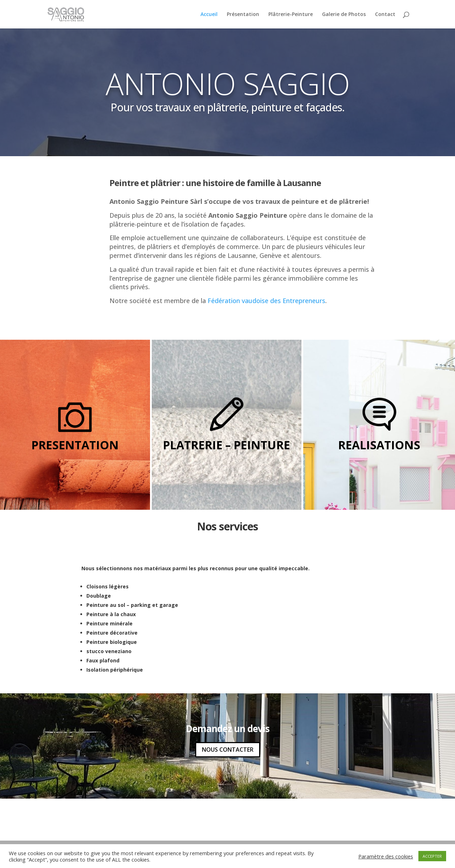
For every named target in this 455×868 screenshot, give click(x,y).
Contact (385, 15)
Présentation (243, 15)
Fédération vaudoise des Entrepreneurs (266, 301)
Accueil (209, 15)
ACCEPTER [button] (432, 856)
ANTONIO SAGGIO (228, 83)
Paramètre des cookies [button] (386, 856)
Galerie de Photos (344, 15)
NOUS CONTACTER (228, 750)
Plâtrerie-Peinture (291, 15)
